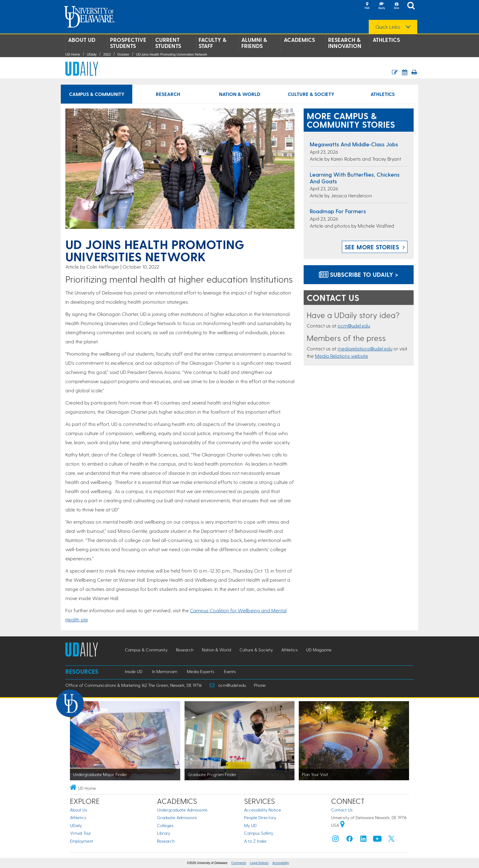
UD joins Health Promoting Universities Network (172, 54)
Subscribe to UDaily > (359, 274)
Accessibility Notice (263, 810)
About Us (79, 810)
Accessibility (281, 863)
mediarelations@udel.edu (365, 348)
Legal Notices (259, 863)
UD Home (73, 54)
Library (164, 833)
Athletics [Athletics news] (383, 94)
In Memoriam (165, 671)
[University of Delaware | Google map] (342, 825)
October (123, 54)
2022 (107, 54)
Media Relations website (342, 356)
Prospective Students (128, 43)
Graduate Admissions (177, 817)
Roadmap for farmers (338, 211)
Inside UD (134, 671)
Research (166, 841)
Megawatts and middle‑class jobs (354, 144)
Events (230, 671)
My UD (250, 825)
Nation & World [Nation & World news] (240, 94)
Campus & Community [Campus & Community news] (97, 94)
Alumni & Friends (254, 43)
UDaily (92, 54)
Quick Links (388, 27)
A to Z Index (255, 841)
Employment (82, 841)
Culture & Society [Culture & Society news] (311, 94)
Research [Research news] (168, 94)
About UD (82, 40)
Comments (239, 863)
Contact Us (342, 810)
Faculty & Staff (212, 43)
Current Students (168, 43)
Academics (299, 40)
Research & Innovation (345, 43)
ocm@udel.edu (354, 326)
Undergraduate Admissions (182, 810)
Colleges (165, 825)
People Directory (260, 817)
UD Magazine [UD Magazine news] (319, 650)
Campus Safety (259, 833)
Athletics (386, 40)
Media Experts (201, 671)
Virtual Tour (80, 833)
